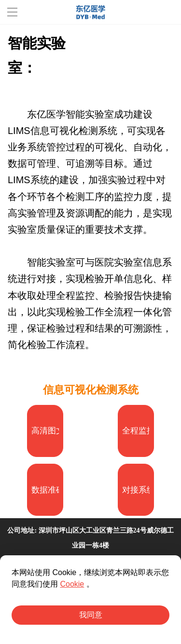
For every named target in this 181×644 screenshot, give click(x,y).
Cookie (72, 584)
